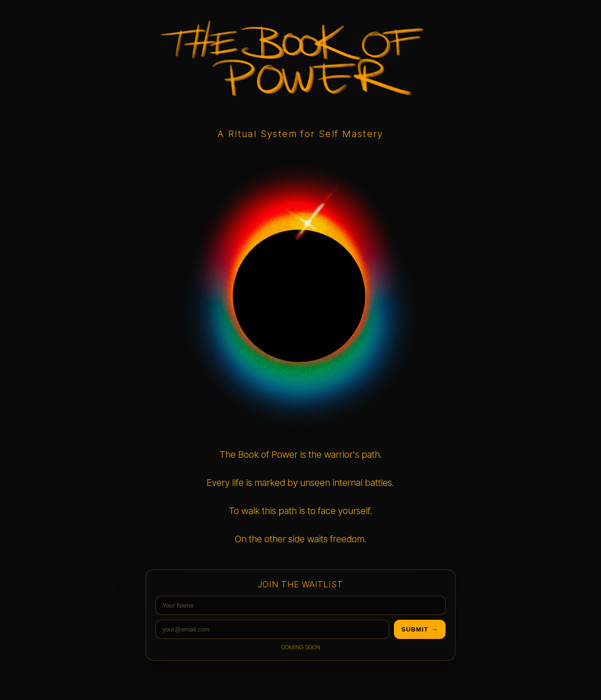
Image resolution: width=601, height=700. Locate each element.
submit (420, 629)
